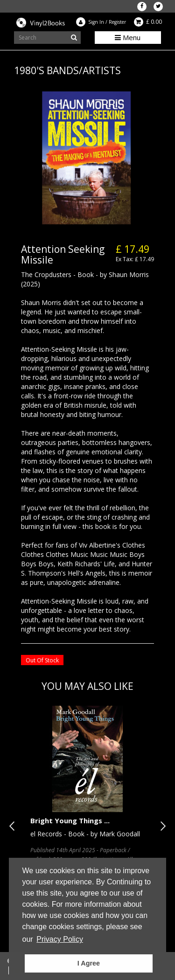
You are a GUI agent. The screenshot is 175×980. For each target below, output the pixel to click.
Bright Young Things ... (70, 820)
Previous (14, 826)
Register (117, 22)
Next (161, 826)
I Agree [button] (89, 963)
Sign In (96, 22)
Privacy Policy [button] (60, 939)
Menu (128, 37)
